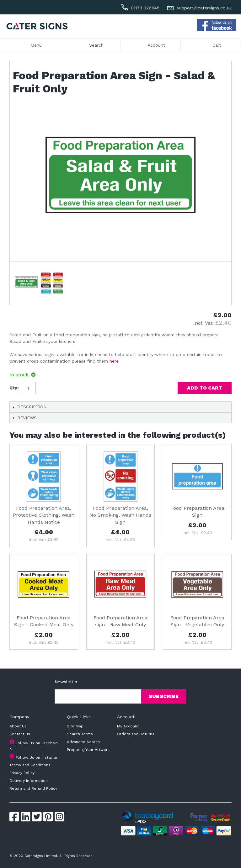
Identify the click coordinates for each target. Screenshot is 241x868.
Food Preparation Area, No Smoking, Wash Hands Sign (120, 515)
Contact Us (20, 734)
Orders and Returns (136, 734)
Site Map (75, 726)
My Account (128, 726)
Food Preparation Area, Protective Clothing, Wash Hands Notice (44, 515)
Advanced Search (83, 742)
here (114, 361)
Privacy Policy (22, 773)
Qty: (14, 388)
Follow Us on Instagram (38, 757)
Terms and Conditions (30, 765)
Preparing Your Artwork (88, 750)
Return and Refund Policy (33, 788)
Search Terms (80, 734)
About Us (18, 726)
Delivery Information (29, 781)
